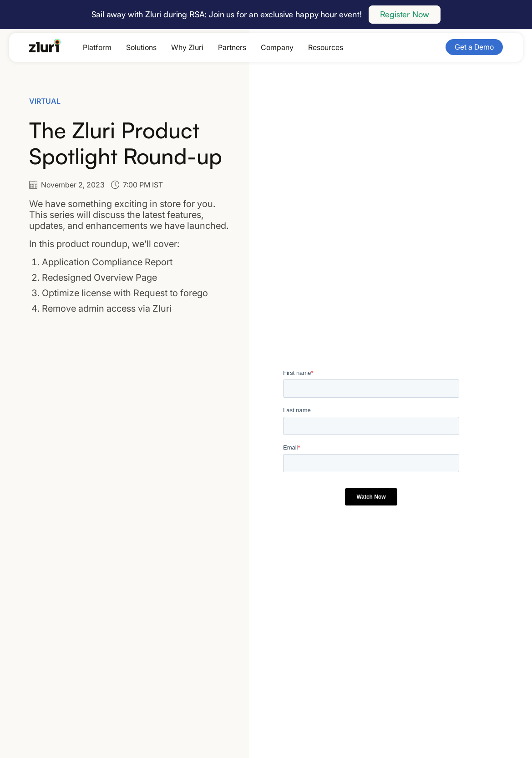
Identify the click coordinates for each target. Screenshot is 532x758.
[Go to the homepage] (45, 45)
